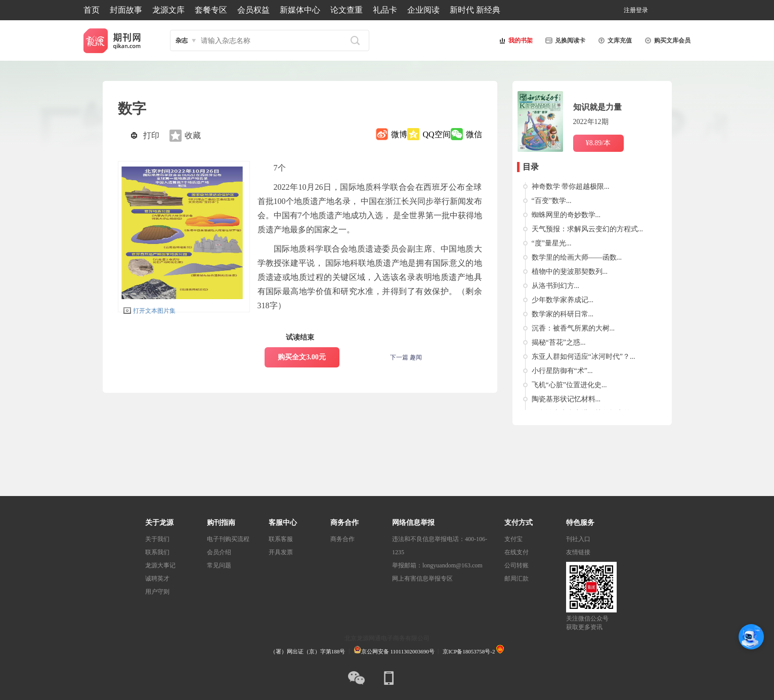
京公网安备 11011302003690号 (394, 651)
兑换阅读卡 (564, 40)
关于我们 (157, 539)
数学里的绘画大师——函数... (577, 257)
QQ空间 (436, 134)
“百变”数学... (552, 201)
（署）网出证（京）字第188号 (308, 651)
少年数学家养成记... (563, 300)
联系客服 (281, 539)
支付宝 (513, 539)
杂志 (182, 40)
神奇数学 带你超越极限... (571, 187)
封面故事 (126, 10)
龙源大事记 (160, 565)
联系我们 (157, 552)
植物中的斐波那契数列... (570, 272)
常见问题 (219, 565)
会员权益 (253, 10)
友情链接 (578, 552)
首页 (92, 10)
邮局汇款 (517, 579)
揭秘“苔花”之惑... (559, 342)
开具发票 (281, 552)
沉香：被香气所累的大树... (573, 328)
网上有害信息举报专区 (422, 579)
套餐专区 (211, 10)
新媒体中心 (300, 10)
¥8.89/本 (598, 143)
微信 (474, 134)
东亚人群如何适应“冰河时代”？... (584, 357)
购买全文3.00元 (302, 357)
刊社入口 (578, 539)
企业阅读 (423, 10)
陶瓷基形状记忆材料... (566, 399)
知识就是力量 (597, 107)
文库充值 (614, 40)
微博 (399, 134)
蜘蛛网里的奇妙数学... (566, 215)
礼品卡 (385, 10)
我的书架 (514, 40)
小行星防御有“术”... (562, 371)
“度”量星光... (552, 243)
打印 (151, 135)
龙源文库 (168, 10)
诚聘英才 (157, 579)
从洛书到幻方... (556, 286)
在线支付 (517, 552)
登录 (642, 10)
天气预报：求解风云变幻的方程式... (588, 229)
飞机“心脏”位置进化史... (569, 385)
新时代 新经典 (475, 10)
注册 (630, 10)
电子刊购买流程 (228, 539)
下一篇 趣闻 (406, 357)
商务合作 (342, 539)
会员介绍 (219, 552)
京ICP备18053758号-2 (469, 651)
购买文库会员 (666, 40)
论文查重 (347, 10)
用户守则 (157, 592)
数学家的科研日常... (563, 314)
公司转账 (517, 565)
